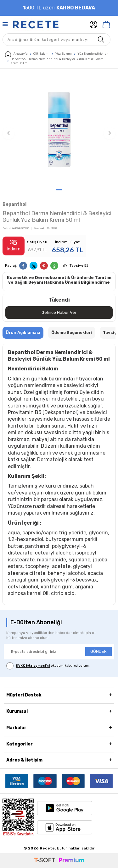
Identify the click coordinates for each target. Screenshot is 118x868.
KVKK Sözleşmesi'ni (33, 666)
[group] (59, 130)
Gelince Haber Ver (59, 312)
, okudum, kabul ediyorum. (48, 666)
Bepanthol (14, 204)
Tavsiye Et (79, 265)
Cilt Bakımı (41, 54)
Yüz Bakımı (63, 54)
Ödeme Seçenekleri (72, 333)
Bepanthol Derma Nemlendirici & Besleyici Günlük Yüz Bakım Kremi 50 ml (57, 61)
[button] (59, 190)
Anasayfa (16, 54)
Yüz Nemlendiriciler (93, 54)
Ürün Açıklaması (23, 333)
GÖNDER (98, 651)
